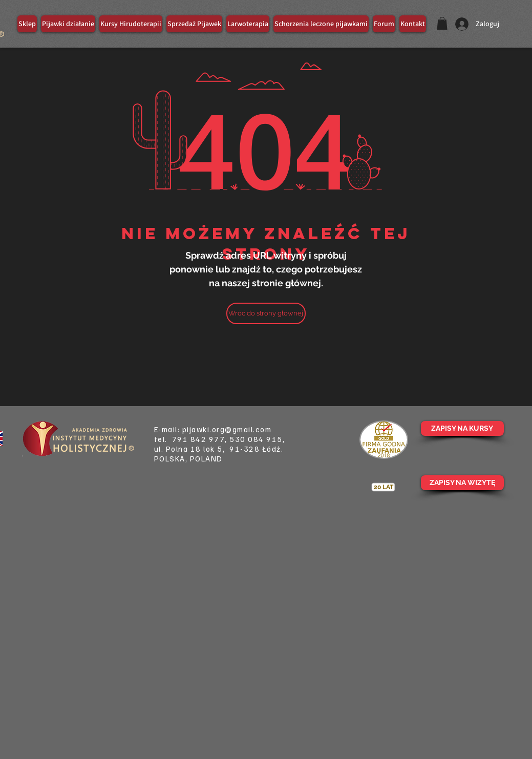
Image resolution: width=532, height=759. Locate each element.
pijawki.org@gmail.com (227, 429)
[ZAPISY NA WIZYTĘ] (462, 483)
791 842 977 (199, 439)
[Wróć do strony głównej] (266, 313)
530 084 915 (256, 439)
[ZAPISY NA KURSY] (462, 428)
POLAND (206, 458)
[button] (442, 23)
